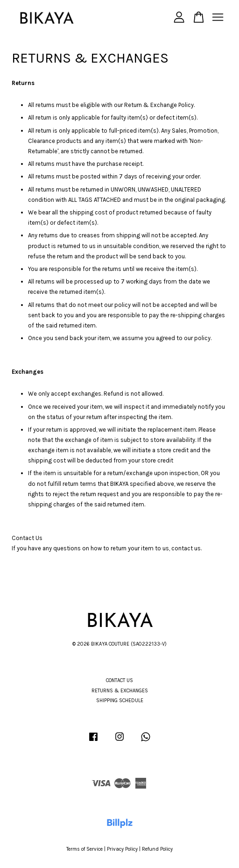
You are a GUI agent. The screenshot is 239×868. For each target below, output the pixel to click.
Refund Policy (157, 849)
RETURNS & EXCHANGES (120, 691)
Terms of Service (84, 849)
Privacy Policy (122, 849)
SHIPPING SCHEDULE (120, 701)
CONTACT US (119, 680)
